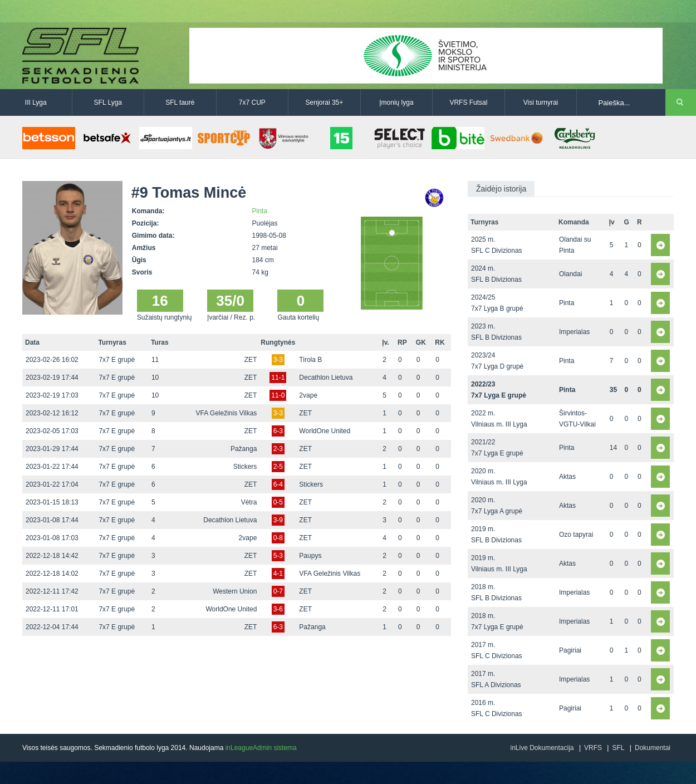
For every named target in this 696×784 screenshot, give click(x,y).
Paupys (310, 556)
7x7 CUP (252, 102)
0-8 (278, 538)
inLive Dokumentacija (542, 748)
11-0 (278, 395)
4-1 (278, 574)
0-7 (278, 591)
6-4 (278, 484)
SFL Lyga (108, 102)
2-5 (278, 467)
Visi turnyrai (541, 102)
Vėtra (249, 502)
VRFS (593, 748)
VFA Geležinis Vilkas (226, 413)
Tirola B (310, 360)
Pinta (260, 211)
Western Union (235, 591)
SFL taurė (180, 102)
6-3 (278, 431)
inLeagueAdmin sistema (261, 748)
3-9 (278, 520)
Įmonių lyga (396, 102)
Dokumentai (653, 748)
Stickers (245, 467)
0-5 (278, 502)
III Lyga (36, 102)
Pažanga (244, 449)
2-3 (278, 449)
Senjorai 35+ (325, 102)
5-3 (278, 556)
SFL (618, 748)
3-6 (278, 609)
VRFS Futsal (468, 102)
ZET (251, 360)
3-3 (278, 360)
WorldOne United (325, 431)
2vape (308, 395)
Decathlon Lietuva (326, 378)
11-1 (278, 378)
